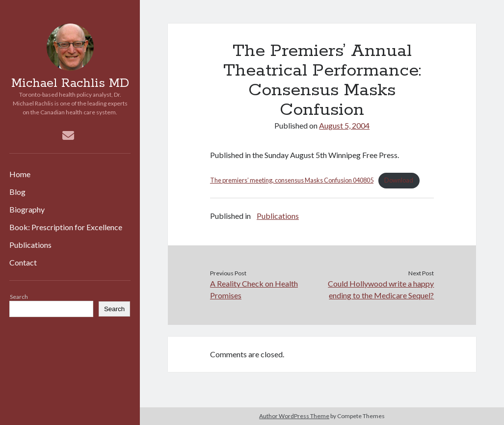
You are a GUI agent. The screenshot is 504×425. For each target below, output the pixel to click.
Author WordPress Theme (294, 416)
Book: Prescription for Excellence (66, 227)
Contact (23, 262)
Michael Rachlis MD (70, 83)
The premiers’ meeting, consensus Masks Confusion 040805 (292, 180)
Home (20, 174)
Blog (17, 192)
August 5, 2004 (344, 125)
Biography (27, 209)
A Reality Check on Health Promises (254, 289)
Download (399, 180)
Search (19, 297)
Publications (30, 245)
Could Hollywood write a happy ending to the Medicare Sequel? (381, 289)
